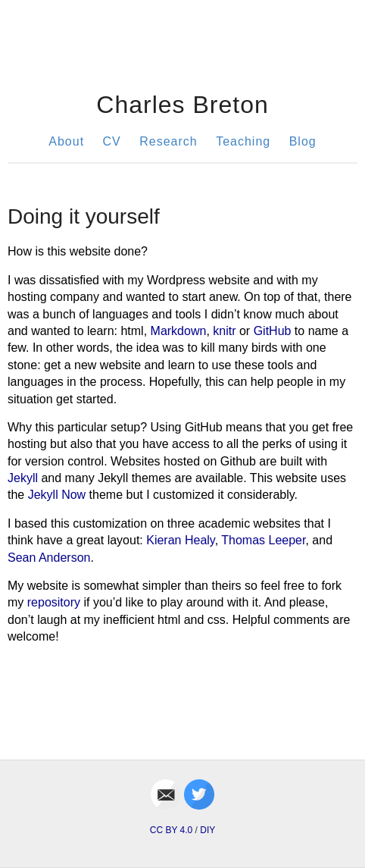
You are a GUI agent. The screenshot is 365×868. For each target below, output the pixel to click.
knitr (224, 331)
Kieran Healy (180, 540)
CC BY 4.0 (171, 830)
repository (54, 602)
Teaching (243, 141)
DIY (207, 830)
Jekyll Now (57, 495)
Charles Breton (182, 105)
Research (168, 141)
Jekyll (23, 478)
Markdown (179, 331)
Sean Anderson (49, 558)
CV (112, 141)
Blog (303, 141)
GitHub (273, 331)
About (66, 141)
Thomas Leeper (263, 540)
